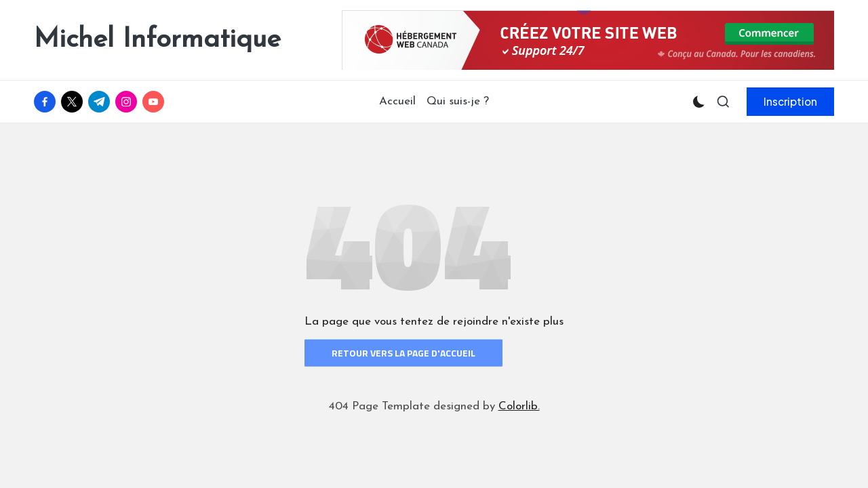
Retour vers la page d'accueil (403, 353)
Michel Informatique (157, 40)
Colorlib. (519, 406)
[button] (790, 102)
